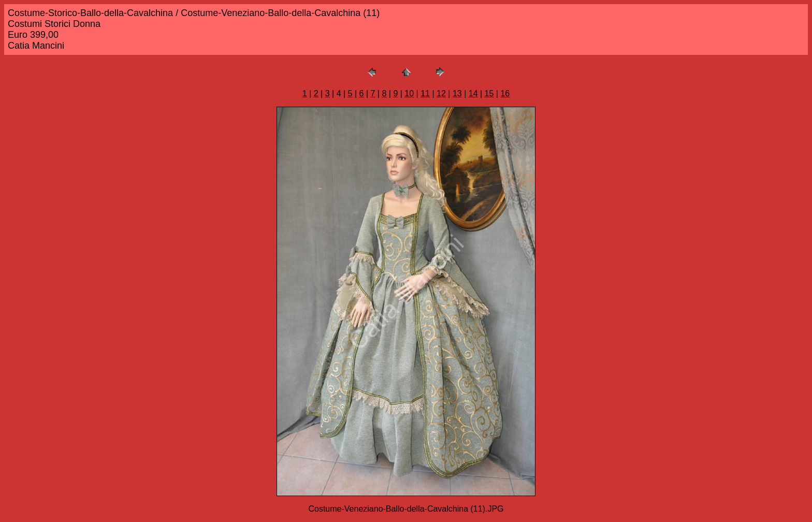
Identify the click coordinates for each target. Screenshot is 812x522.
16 (505, 93)
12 (441, 93)
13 (457, 93)
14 (473, 93)
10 (409, 93)
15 (489, 93)
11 (425, 93)
